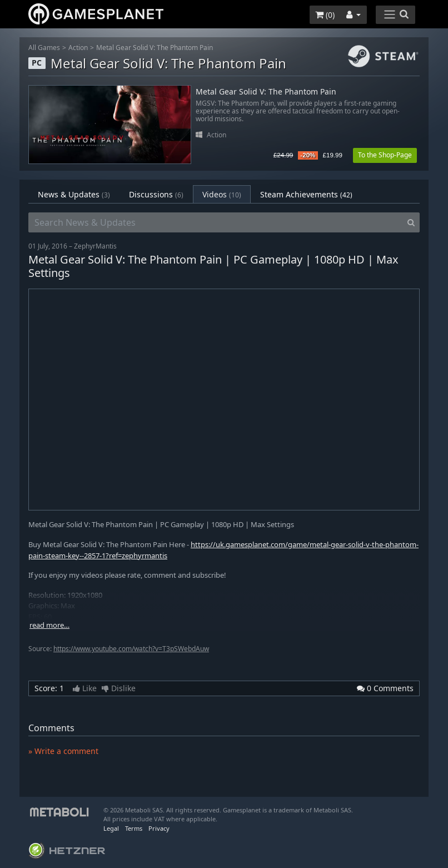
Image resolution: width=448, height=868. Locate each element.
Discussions (156, 194)
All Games (44, 48)
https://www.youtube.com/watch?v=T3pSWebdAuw (131, 649)
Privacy (159, 828)
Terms (134, 828)
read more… (49, 625)
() (325, 15)
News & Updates (74, 194)
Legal (111, 828)
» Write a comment (63, 751)
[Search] (411, 222)
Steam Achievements (306, 194)
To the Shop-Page (385, 155)
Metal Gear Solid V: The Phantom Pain (155, 48)
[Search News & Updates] (216, 222)
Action (78, 48)
